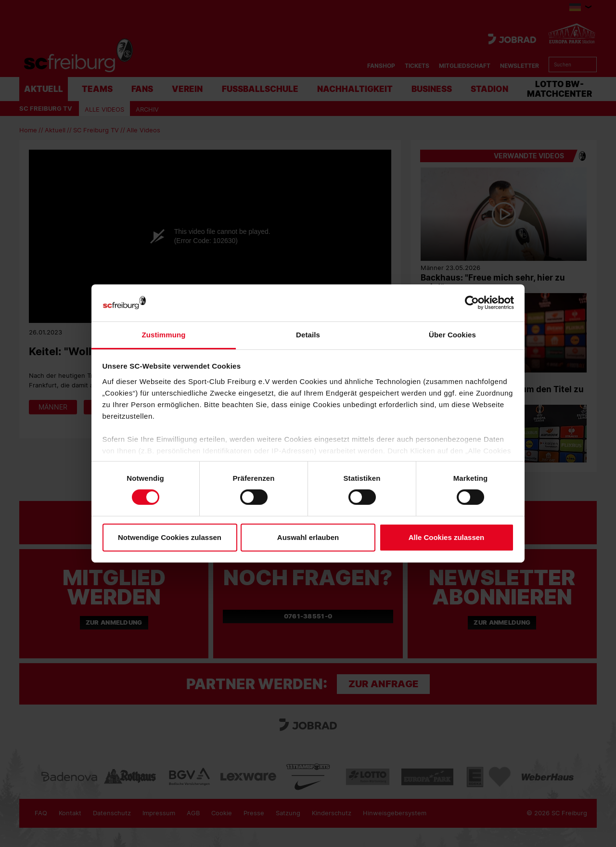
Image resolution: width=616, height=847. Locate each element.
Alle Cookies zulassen (447, 537)
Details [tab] (308, 335)
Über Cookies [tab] (452, 335)
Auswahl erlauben (308, 537)
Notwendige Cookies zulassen (170, 537)
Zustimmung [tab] (164, 335)
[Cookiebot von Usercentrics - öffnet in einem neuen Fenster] (472, 303)
